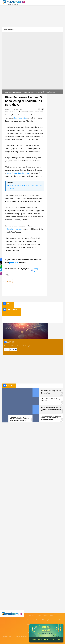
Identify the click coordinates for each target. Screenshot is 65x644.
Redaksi (46, 615)
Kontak (39, 615)
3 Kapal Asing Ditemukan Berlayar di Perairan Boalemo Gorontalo (25, 187)
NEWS (12, 30)
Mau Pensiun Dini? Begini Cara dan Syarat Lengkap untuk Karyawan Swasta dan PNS (51, 392)
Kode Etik (59, 620)
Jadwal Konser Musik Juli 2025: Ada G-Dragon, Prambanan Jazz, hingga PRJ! (51, 409)
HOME (5, 30)
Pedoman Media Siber (33, 620)
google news (14, 263)
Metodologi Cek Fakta (48, 620)
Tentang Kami (31, 615)
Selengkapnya (57, 636)
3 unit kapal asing (20, 118)
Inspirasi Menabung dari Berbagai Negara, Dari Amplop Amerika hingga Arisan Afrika (51, 418)
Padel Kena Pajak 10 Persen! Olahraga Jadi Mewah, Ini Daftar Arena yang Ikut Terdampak (19, 419)
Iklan (52, 615)
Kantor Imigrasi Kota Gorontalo (18, 173)
